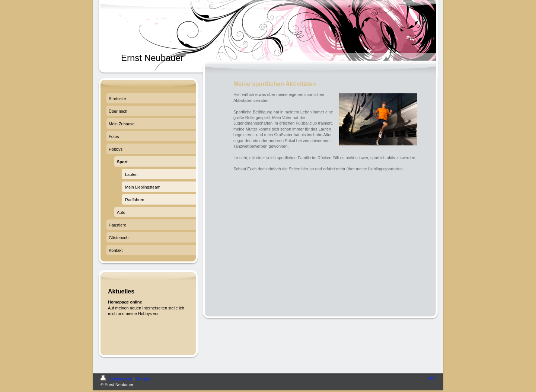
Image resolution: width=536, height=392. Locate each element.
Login (430, 378)
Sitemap (143, 379)
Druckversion (117, 379)
